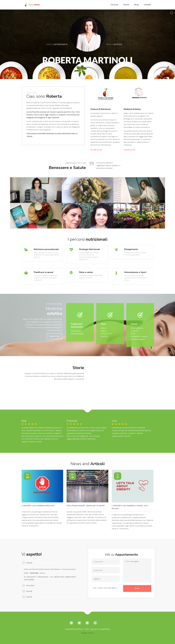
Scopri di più (54, 336)
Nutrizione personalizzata (46, 249)
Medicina (54, 311)
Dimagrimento (131, 249)
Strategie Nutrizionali (89, 249)
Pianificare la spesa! (44, 272)
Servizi (126, 5)
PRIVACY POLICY (87, 633)
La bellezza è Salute (54, 304)
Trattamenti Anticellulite (77, 325)
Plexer (134, 324)
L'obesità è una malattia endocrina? (38, 506)
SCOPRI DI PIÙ (96, 150)
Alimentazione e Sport (135, 272)
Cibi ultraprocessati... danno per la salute (86, 506)
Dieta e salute (86, 272)
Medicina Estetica (132, 109)
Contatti (147, 5)
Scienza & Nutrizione (101, 109)
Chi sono (114, 5)
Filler (103, 324)
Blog (136, 5)
